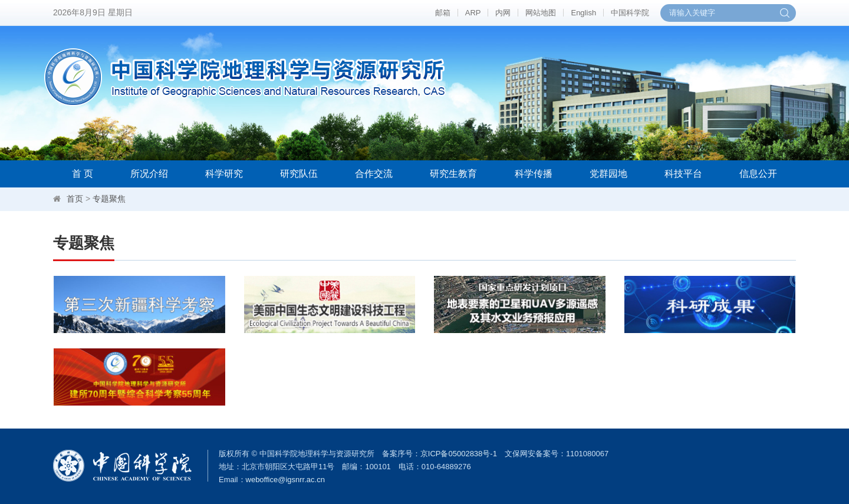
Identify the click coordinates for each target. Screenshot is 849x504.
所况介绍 (149, 174)
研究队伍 (299, 174)
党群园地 (608, 174)
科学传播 (534, 174)
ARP (473, 13)
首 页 (83, 174)
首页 (75, 199)
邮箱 (443, 13)
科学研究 (224, 174)
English (583, 13)
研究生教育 (453, 174)
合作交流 (374, 174)
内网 (503, 13)
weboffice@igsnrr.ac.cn (285, 480)
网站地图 (541, 13)
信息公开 (758, 174)
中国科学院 (630, 13)
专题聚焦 (109, 199)
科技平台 (683, 174)
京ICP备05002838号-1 (459, 454)
